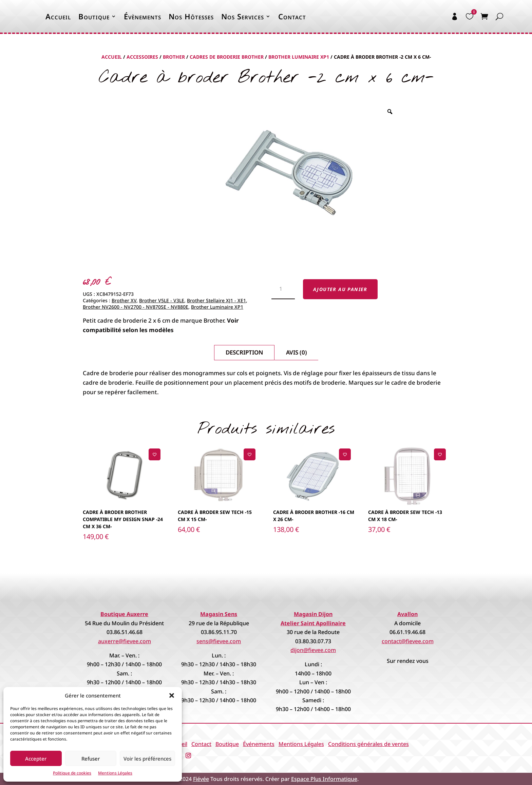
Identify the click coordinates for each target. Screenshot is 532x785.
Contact (292, 16)
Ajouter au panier (340, 289)
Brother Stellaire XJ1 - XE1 (216, 300)
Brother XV (124, 300)
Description (244, 352)
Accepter (36, 759)
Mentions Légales (115, 773)
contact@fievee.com (408, 641)
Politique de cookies (72, 773)
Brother (174, 57)
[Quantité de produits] (283, 289)
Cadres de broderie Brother (227, 57)
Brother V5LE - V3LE (162, 300)
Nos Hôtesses (191, 16)
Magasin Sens (219, 614)
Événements (259, 744)
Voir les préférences (147, 759)
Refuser (91, 759)
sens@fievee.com (219, 641)
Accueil (58, 16)
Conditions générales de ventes (368, 744)
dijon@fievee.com (313, 650)
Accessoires (142, 57)
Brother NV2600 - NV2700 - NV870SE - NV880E (136, 307)
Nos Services (243, 16)
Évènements (142, 16)
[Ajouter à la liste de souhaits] (155, 454)
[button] (172, 695)
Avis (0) (297, 352)
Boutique (94, 16)
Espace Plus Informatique (324, 779)
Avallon (407, 614)
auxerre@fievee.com (125, 641)
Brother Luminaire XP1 (299, 57)
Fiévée (201, 779)
